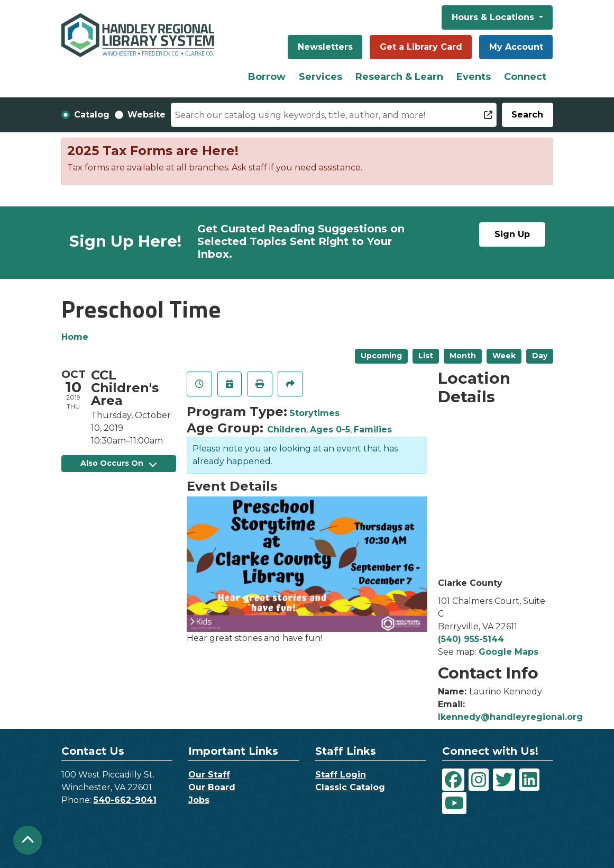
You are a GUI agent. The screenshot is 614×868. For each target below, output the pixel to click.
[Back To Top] (28, 840)
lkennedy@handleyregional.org (510, 717)
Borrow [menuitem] (267, 77)
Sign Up (512, 234)
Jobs (199, 800)
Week (504, 356)
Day (540, 356)
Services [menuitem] (320, 77)
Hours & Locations (494, 17)
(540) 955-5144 (471, 639)
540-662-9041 (125, 800)
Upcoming (381, 356)
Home (75, 337)
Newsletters (325, 47)
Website (146, 115)
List (426, 356)
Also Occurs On (118, 463)
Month (463, 356)
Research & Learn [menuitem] (399, 77)
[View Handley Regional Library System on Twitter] (504, 780)
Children (287, 430)
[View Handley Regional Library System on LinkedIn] (529, 780)
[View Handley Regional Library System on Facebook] (453, 780)
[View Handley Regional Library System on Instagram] (479, 780)
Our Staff (209, 775)
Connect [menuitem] (525, 77)
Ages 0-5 (330, 430)
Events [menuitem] (474, 77)
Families (373, 430)
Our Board (212, 787)
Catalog (92, 115)
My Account (516, 47)
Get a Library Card (421, 47)
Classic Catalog (350, 787)
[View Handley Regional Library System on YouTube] (454, 803)
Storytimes (314, 413)
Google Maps (508, 652)
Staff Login (341, 775)
